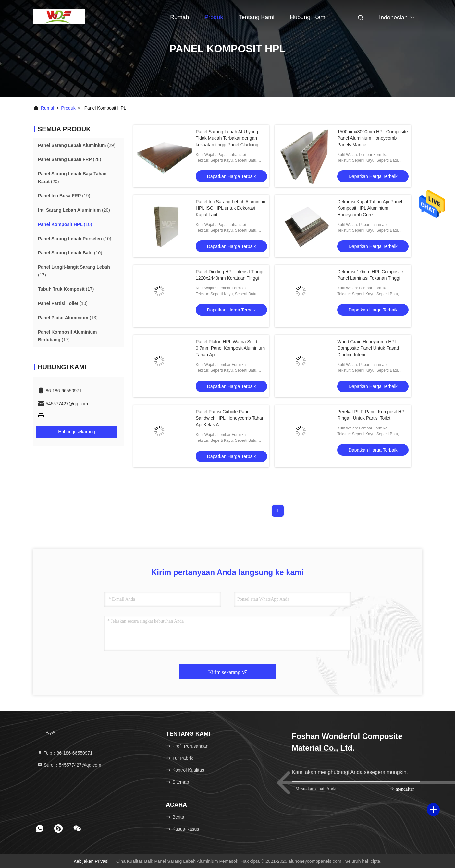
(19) (64, 196)
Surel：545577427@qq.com (69, 765)
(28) (70, 159)
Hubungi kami (308, 17)
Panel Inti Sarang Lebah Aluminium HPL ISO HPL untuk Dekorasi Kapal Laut (231, 208)
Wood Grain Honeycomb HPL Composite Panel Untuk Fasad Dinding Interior (368, 348)
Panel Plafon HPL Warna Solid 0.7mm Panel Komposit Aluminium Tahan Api (230, 348)
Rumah (179, 17)
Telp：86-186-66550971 (65, 753)
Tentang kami (256, 17)
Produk (214, 17)
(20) (72, 178)
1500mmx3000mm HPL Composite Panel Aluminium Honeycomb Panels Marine (372, 138)
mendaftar (401, 789)
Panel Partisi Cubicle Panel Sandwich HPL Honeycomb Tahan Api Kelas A (230, 418)
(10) (65, 224)
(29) (77, 145)
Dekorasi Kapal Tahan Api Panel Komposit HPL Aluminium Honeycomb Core (370, 208)
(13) (68, 318)
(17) (74, 271)
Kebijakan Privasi (91, 861)
